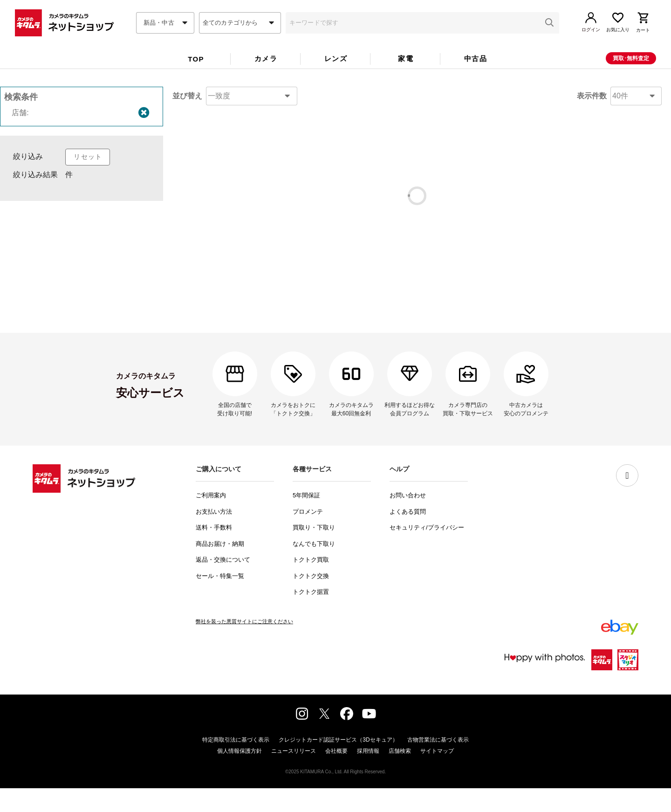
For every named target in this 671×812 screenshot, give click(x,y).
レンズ (336, 74)
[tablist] (335, 77)
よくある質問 (408, 535)
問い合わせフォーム (387, 306)
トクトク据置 (311, 616)
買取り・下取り (314, 551)
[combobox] (165, 39)
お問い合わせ (408, 519)
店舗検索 (400, 775)
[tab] (196, 75)
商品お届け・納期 (220, 568)
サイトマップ (437, 775)
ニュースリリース (294, 775)
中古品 (476, 74)
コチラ (398, 264)
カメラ (266, 74)
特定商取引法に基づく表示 (236, 764)
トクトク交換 (311, 600)
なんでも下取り (314, 568)
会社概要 (336, 775)
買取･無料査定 (631, 74)
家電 (406, 74)
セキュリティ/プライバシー (427, 551)
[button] (549, 39)
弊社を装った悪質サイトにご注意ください (244, 645)
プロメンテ (308, 535)
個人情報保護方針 (240, 775)
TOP (196, 75)
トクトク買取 (311, 583)
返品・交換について (223, 583)
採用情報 (368, 775)
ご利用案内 (211, 519)
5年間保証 (306, 519)
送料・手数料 (214, 551)
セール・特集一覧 (220, 600)
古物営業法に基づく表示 (438, 764)
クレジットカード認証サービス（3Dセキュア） (338, 764)
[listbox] (82, 212)
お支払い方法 (214, 535)
